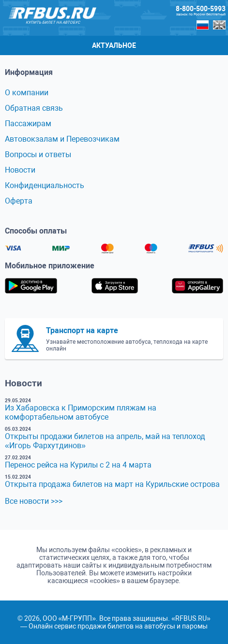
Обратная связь (34, 108)
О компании (27, 93)
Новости (20, 170)
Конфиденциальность (45, 185)
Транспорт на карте (82, 330)
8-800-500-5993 (201, 9)
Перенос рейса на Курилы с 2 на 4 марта (78, 465)
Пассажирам (28, 124)
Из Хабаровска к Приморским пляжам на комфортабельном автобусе (81, 412)
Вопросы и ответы (38, 154)
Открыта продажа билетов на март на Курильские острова (112, 484)
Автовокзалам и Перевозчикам (62, 139)
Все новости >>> (34, 501)
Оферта (19, 201)
